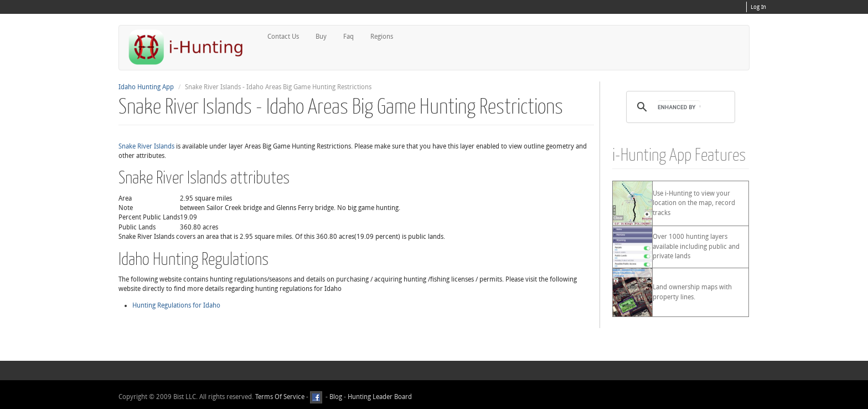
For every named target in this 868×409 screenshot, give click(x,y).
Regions (382, 37)
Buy (321, 37)
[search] (679, 107)
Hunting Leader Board (379, 397)
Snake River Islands (146, 146)
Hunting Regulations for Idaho (176, 305)
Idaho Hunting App (146, 87)
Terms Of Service (280, 397)
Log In (758, 7)
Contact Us (283, 37)
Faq (348, 37)
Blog (336, 397)
